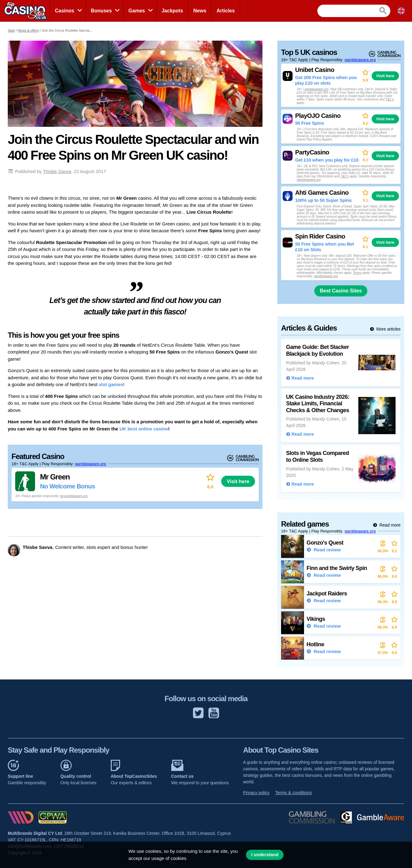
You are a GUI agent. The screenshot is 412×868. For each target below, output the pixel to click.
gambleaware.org (90, 464)
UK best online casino (144, 429)
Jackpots (172, 11)
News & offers (28, 30)
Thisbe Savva (57, 171)
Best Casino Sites (341, 291)
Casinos (65, 11)
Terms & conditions (293, 793)
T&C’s (390, 99)
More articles (388, 329)
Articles (226, 11)
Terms (357, 273)
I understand (265, 855)
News (200, 11)
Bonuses (101, 11)
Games (137, 11)
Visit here (238, 481)
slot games (111, 384)
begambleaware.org (74, 496)
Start (11, 30)
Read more (389, 525)
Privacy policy (257, 793)
